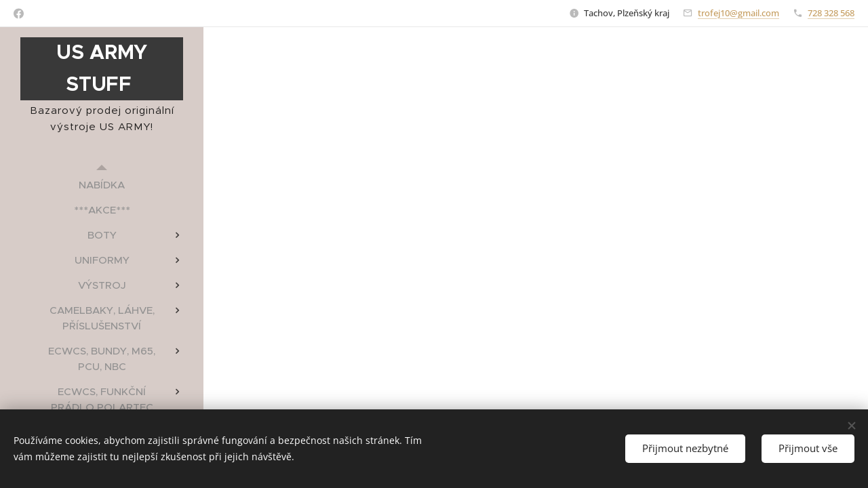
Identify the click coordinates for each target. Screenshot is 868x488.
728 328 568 (831, 13)
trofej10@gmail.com (738, 13)
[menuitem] (102, 185)
